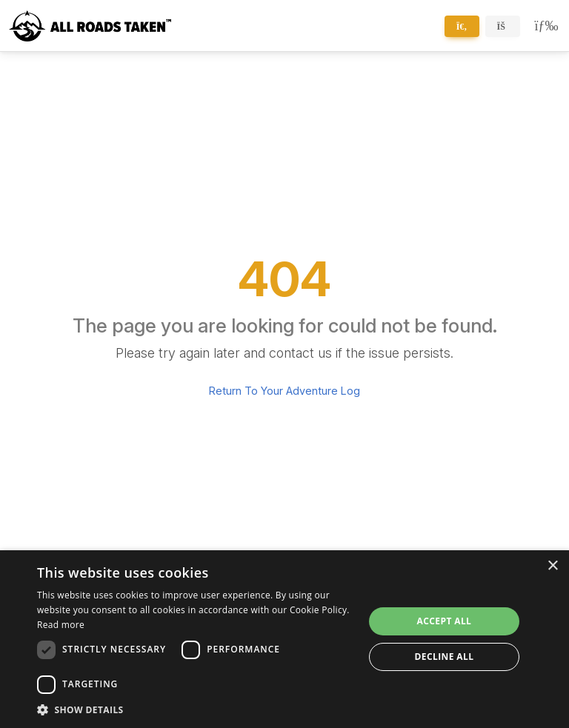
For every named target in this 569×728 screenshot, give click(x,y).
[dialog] (284, 639)
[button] (196, 709)
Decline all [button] (445, 657)
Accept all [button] (445, 621)
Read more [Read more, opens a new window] (61, 625)
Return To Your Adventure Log (284, 391)
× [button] (552, 566)
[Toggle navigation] (543, 26)
